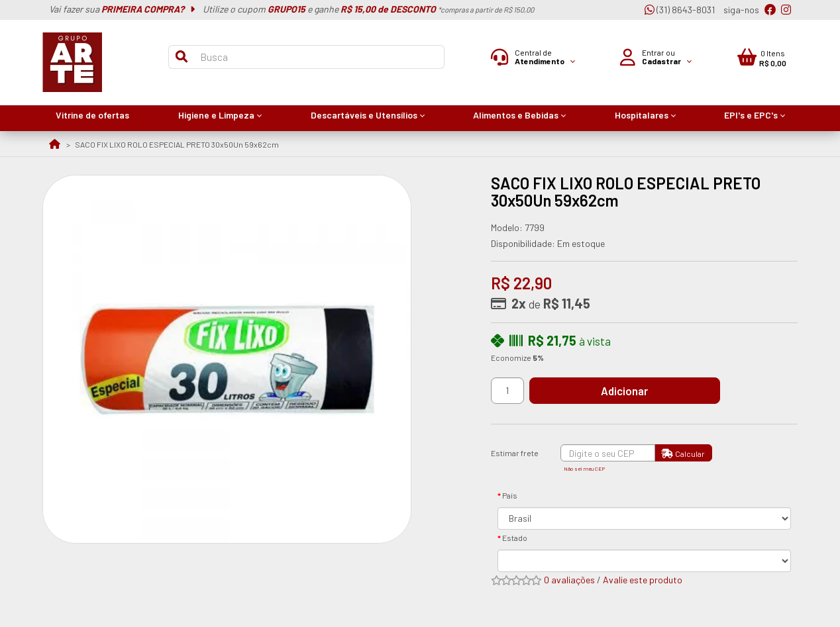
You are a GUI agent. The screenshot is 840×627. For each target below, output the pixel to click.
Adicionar (628, 391)
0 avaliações (569, 580)
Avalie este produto (643, 580)
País (510, 495)
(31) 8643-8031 (680, 10)
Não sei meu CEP (584, 469)
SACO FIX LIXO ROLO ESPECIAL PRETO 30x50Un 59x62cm (177, 144)
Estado (515, 538)
